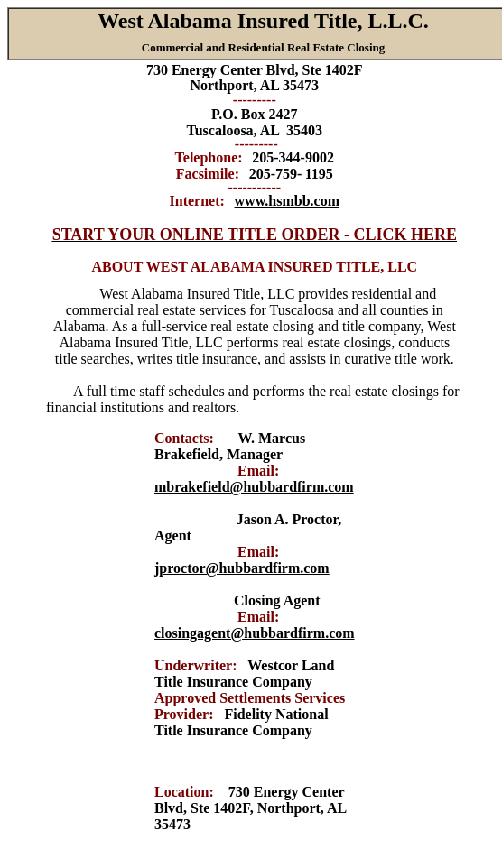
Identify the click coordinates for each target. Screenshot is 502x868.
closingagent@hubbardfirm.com (255, 633)
